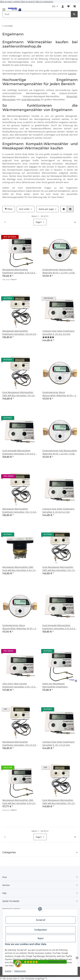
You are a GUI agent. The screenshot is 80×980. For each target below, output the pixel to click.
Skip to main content (11, 2)
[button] (63, 6)
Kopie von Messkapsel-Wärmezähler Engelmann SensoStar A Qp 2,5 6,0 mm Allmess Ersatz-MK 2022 (60, 685)
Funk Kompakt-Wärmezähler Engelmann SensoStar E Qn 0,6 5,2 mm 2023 (59, 627)
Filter (9, 209)
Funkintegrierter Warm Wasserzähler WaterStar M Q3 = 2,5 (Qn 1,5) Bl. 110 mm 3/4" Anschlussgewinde (20, 627)
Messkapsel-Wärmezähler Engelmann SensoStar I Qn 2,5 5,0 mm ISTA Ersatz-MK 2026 (19, 743)
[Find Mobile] (37, 14)
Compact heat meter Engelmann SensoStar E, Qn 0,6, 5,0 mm (58, 332)
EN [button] (54, 6)
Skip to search (28, 2)
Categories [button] (9, 852)
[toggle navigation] (4, 8)
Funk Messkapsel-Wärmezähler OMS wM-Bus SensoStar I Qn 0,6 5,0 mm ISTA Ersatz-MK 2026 (18, 394)
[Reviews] (48, 337)
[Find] (74, 14)
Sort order (24, 209)
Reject (41, 938)
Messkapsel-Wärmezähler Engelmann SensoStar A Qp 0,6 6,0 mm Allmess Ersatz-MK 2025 (20, 271)
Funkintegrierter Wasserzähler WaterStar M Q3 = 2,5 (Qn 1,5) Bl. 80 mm (59, 271)
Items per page (46, 209)
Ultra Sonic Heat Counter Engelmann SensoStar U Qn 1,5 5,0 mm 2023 (20, 685)
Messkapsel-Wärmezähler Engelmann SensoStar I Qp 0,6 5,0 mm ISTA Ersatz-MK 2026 (19, 333)
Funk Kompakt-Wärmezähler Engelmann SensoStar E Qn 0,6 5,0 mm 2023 (19, 452)
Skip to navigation (44, 2)
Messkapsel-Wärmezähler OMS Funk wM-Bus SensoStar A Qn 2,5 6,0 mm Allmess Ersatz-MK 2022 (19, 802)
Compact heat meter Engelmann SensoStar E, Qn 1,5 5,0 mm (58, 743)
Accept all (41, 920)
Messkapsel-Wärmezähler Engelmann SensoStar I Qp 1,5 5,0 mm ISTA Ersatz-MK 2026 (19, 510)
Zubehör (72, 74)
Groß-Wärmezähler (31, 100)
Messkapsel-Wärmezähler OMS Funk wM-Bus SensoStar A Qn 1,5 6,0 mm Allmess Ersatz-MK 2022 (19, 569)
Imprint (8, 971)
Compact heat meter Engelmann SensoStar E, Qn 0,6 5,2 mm (58, 510)
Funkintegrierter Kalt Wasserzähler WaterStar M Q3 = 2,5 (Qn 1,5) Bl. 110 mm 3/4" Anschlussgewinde (60, 452)
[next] (75, 222)
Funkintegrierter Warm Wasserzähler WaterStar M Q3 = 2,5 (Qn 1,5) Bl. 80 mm (60, 394)
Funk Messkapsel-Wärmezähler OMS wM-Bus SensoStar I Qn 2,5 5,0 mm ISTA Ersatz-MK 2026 (58, 802)
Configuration (41, 930)
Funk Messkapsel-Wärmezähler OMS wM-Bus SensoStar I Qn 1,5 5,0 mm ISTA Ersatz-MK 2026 (58, 569)
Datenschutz (20, 971)
